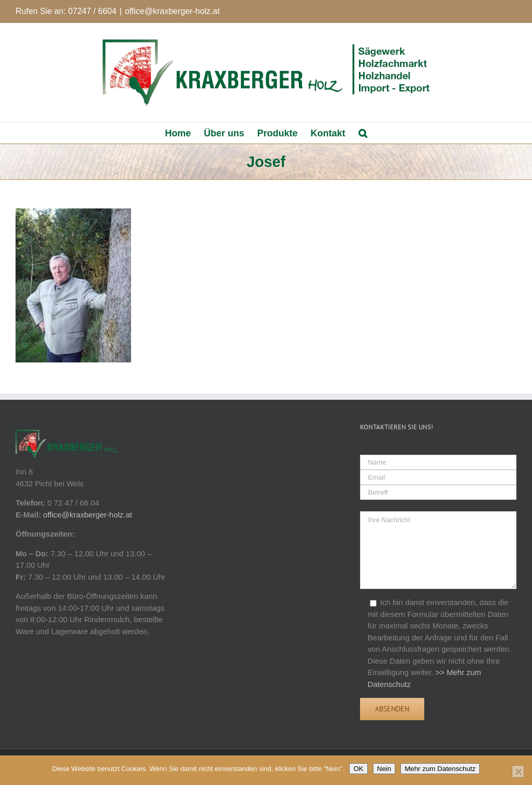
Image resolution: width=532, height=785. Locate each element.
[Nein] (518, 772)
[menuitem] (184, 133)
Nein (384, 769)
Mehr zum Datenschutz (440, 769)
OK (358, 769)
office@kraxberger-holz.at (172, 11)
